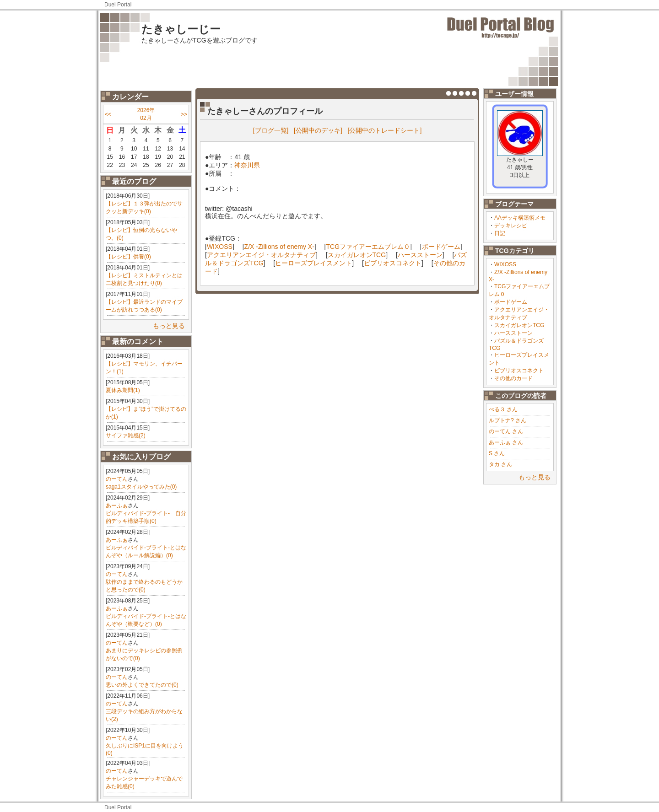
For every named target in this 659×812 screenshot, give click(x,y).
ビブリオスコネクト (519, 371)
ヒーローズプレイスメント (313, 263)
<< (108, 114)
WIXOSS (505, 264)
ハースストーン (513, 333)
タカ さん (500, 464)
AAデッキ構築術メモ (520, 218)
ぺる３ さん (503, 409)
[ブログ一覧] (271, 130)
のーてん (117, 479)
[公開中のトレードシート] (385, 130)
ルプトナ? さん (508, 420)
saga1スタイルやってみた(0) (141, 487)
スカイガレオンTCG (519, 325)
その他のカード (513, 378)
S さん (497, 453)
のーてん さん (506, 431)
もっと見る (169, 326)
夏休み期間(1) (123, 390)
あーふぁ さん (506, 442)
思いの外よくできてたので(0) (142, 685)
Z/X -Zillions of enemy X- (279, 247)
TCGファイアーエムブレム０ (368, 247)
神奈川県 (247, 165)
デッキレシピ (511, 226)
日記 (500, 233)
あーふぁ (117, 505)
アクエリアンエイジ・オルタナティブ (261, 255)
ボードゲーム (511, 302)
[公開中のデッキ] (318, 130)
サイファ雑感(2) (126, 436)
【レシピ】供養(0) (128, 257)
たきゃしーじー (181, 29)
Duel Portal (118, 5)
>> (184, 114)
